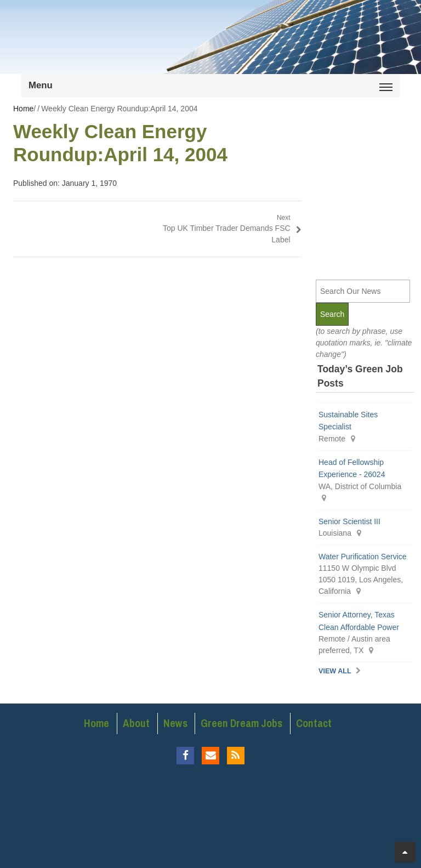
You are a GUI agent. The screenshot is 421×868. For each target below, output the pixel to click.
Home (96, 723)
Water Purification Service (363, 557)
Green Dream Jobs (241, 723)
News (175, 723)
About (136, 723)
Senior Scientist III (349, 521)
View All (335, 671)
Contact (314, 723)
